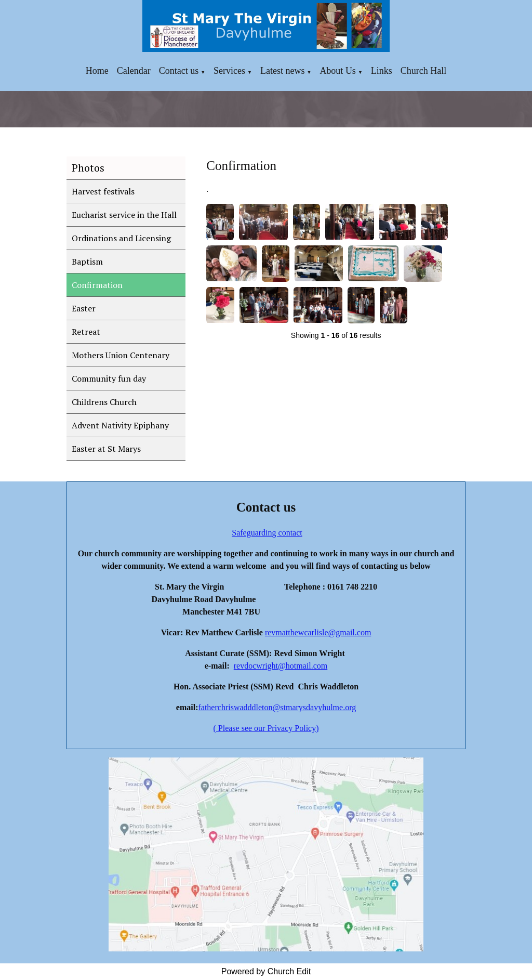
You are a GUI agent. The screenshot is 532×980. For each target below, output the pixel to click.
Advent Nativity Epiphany (120, 425)
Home (97, 71)
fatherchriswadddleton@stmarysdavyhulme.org (277, 707)
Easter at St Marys (106, 449)
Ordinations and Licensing (121, 238)
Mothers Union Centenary (121, 355)
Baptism (87, 262)
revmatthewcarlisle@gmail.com (318, 632)
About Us (338, 71)
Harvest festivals (103, 191)
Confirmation (97, 285)
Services (229, 71)
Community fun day (109, 378)
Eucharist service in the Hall (124, 215)
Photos (88, 168)
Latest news (282, 71)
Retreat (86, 332)
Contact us (179, 71)
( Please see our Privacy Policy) (266, 728)
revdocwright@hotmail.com (281, 666)
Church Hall (423, 71)
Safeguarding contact (267, 533)
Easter (84, 308)
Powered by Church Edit (266, 971)
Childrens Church (104, 402)
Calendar (134, 71)
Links (382, 71)
